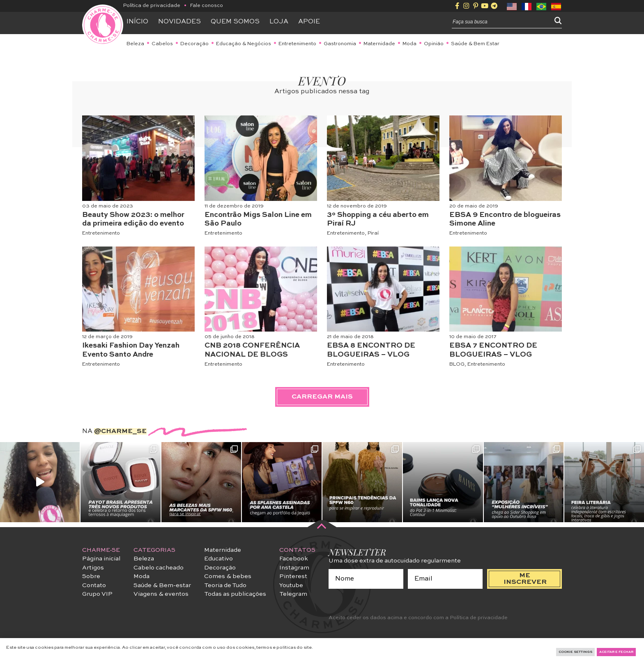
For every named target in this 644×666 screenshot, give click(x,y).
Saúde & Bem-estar (162, 585)
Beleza (135, 44)
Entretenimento (297, 44)
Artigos (93, 568)
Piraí (373, 233)
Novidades (179, 22)
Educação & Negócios (244, 44)
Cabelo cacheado (159, 568)
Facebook (294, 559)
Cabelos (162, 44)
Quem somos (235, 22)
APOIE (309, 22)
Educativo (218, 559)
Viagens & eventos (161, 594)
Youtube (291, 585)
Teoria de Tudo (225, 585)
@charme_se (120, 431)
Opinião (434, 44)
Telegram (293, 594)
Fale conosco (207, 6)
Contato (94, 585)
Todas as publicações (235, 594)
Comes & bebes (228, 576)
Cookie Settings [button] (575, 652)
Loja (279, 22)
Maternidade (379, 44)
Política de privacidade (152, 6)
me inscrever (525, 579)
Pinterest (293, 576)
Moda (409, 44)
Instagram (294, 568)
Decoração (194, 44)
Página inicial (101, 559)
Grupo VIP (97, 594)
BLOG (457, 364)
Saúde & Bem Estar (475, 44)
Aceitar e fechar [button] (616, 652)
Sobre (91, 576)
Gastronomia (340, 44)
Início (137, 22)
